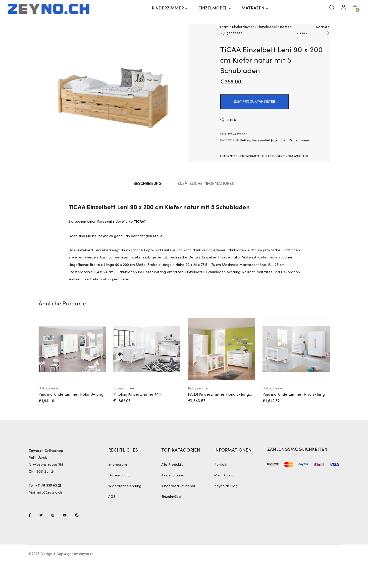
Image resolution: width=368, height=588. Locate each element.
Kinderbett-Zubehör (178, 486)
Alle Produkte (172, 465)
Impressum (118, 465)
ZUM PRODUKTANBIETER (254, 102)
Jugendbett (233, 33)
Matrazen (255, 8)
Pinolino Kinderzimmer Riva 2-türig (294, 395)
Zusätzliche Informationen (206, 184)
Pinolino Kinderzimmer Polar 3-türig (71, 395)
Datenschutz (119, 476)
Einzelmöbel (214, 8)
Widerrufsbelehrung (125, 486)
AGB (112, 497)
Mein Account (226, 476)
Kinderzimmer (170, 8)
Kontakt (221, 465)
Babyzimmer (49, 388)
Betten (286, 27)
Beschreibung (148, 184)
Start (224, 27)
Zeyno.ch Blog (226, 486)
